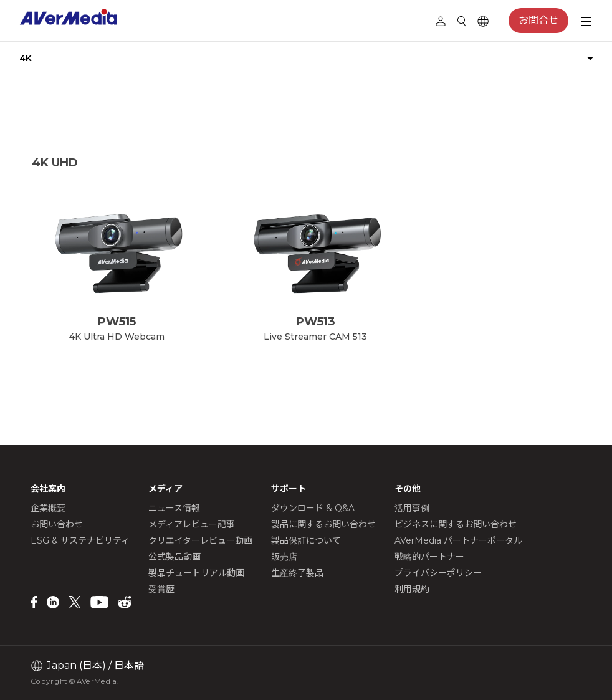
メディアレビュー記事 (192, 524)
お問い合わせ (57, 524)
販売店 (284, 557)
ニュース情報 (174, 508)
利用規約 (412, 589)
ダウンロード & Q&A (313, 508)
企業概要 (48, 508)
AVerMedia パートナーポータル (458, 540)
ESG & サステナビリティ (80, 540)
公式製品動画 (175, 557)
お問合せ (538, 20)
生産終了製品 (297, 573)
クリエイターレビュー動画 (200, 540)
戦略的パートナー (429, 557)
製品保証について (306, 540)
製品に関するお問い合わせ (323, 524)
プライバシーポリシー (438, 573)
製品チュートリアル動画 (196, 573)
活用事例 (412, 508)
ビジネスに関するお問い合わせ (456, 524)
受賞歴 (161, 589)
